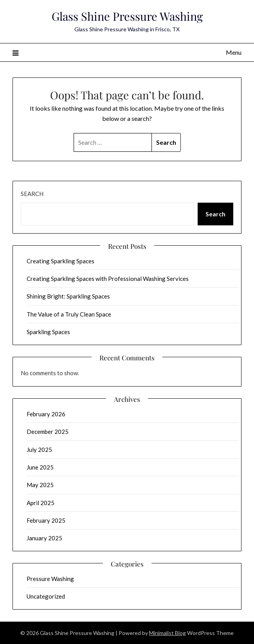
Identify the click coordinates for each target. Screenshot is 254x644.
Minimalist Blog (168, 633)
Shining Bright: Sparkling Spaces (68, 296)
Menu (234, 52)
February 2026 (46, 414)
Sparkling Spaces (48, 332)
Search (32, 194)
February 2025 (46, 520)
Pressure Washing (50, 579)
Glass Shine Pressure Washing (127, 16)
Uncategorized (46, 596)
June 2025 (40, 467)
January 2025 (44, 538)
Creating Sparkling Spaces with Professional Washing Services (108, 279)
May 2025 (40, 485)
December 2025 (48, 432)
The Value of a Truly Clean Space (69, 314)
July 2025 (39, 450)
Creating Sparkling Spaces (60, 261)
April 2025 (41, 503)
